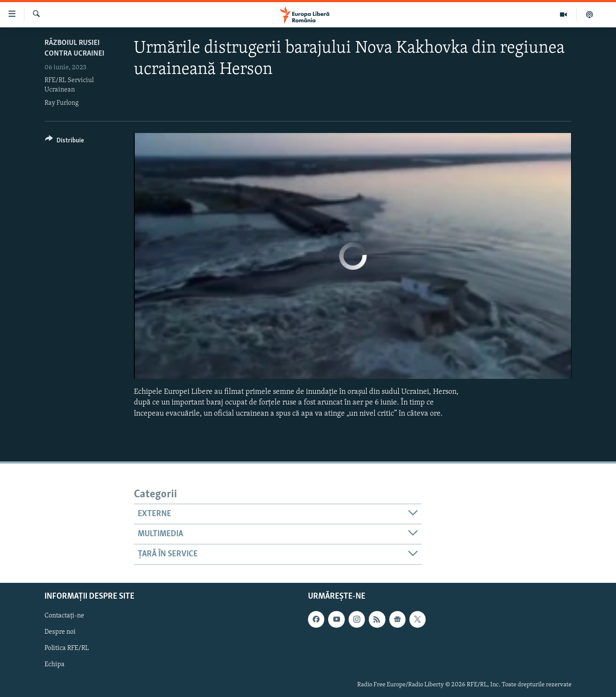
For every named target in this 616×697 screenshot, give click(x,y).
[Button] (64, 142)
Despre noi (60, 632)
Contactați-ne (64, 616)
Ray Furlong (62, 103)
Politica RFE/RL (67, 648)
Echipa (55, 665)
